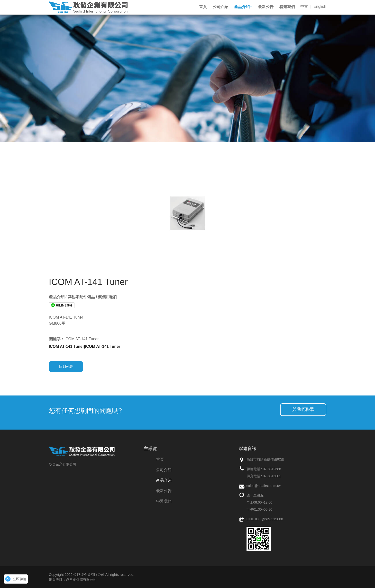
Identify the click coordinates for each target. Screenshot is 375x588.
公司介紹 (164, 470)
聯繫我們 (164, 501)
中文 (304, 6)
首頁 (160, 459)
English (320, 6)
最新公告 (164, 491)
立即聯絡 (19, 579)
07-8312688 (272, 469)
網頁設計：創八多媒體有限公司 (73, 579)
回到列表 (66, 367)
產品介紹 (164, 480)
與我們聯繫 (303, 409)
